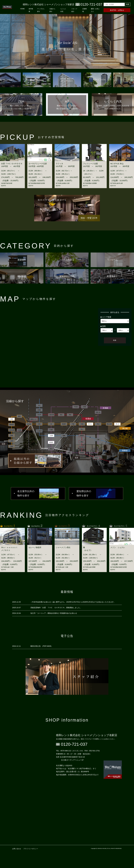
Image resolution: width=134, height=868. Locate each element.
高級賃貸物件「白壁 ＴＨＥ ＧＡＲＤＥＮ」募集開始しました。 (56, 608)
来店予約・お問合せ (117, 10)
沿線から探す (52, 10)
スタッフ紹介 (74, 10)
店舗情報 (85, 10)
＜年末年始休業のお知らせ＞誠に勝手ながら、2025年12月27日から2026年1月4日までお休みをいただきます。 (73, 602)
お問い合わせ (17, 849)
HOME (22, 9)
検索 (128, 4)
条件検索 (31, 10)
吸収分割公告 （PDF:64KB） (42, 646)
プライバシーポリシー (31, 849)
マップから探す (41, 10)
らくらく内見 (63, 10)
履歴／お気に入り (95, 10)
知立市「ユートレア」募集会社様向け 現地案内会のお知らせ (54, 613)
